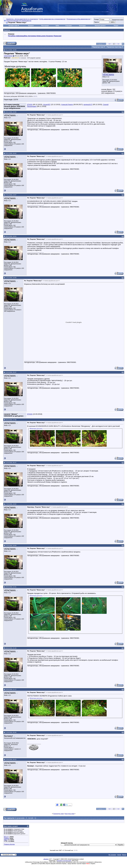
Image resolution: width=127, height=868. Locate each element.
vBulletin (46, 859)
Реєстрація (45, 26)
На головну (112, 855)
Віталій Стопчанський (64, 861)
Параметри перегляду (114, 47)
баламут (8, 736)
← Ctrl (109, 44)
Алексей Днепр (67, 104)
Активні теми (13, 26)
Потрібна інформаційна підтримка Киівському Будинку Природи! (35, 36)
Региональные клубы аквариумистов (78, 19)
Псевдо (96, 19)
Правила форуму (9, 844)
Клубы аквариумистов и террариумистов (52, 19)
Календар (82, 26)
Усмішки (7, 838)
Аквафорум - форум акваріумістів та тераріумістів (22, 19)
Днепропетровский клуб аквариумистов (19, 21)
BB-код (6, 837)
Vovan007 (47, 104)
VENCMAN (108, 75)
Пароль (96, 22)
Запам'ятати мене (117, 20)
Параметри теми (98, 47)
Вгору (124, 855)
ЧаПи (57, 26)
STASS (30, 104)
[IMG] (6, 840)
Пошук (116, 26)
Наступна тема (69, 814)
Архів (119, 855)
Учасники (69, 26)
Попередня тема (58, 814)
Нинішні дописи (100, 26)
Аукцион (31, 26)
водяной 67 (88, 104)
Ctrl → (119, 44)
